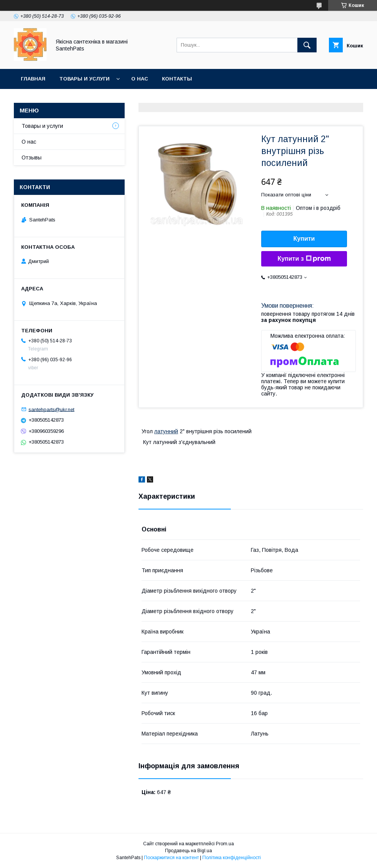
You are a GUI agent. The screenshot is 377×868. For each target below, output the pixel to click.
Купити (304, 239)
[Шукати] (307, 45)
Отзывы (32, 158)
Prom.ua (225, 844)
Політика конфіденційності (232, 858)
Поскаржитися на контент (171, 858)
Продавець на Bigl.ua (188, 851)
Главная (33, 79)
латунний (166, 431)
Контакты (177, 79)
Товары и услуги (84, 79)
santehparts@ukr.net (51, 409)
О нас (140, 79)
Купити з (304, 259)
